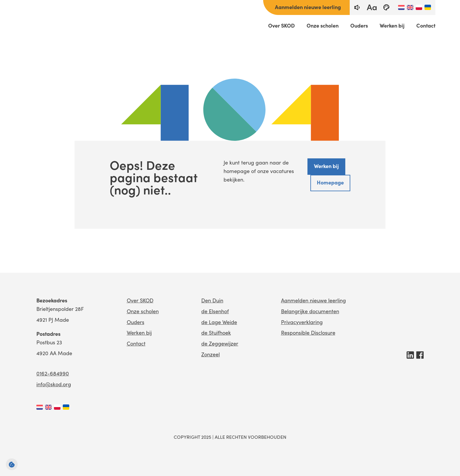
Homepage (330, 182)
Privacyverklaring (302, 322)
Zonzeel (210, 354)
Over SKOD (281, 26)
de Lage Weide (219, 322)
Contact (426, 26)
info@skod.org (54, 384)
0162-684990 (53, 373)
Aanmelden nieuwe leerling (308, 7)
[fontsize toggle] (372, 7)
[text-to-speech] (357, 7)
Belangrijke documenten (310, 311)
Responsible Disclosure (308, 332)
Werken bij (392, 26)
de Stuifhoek (216, 332)
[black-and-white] (386, 7)
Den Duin (212, 300)
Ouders (359, 26)
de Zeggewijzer (220, 343)
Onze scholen (323, 26)
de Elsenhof (215, 311)
